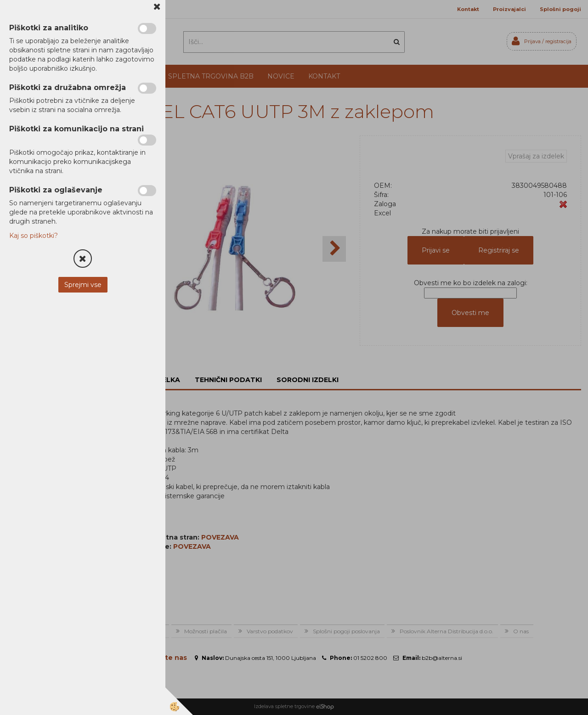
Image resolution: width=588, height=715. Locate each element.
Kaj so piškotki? (34, 236)
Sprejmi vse (83, 285)
